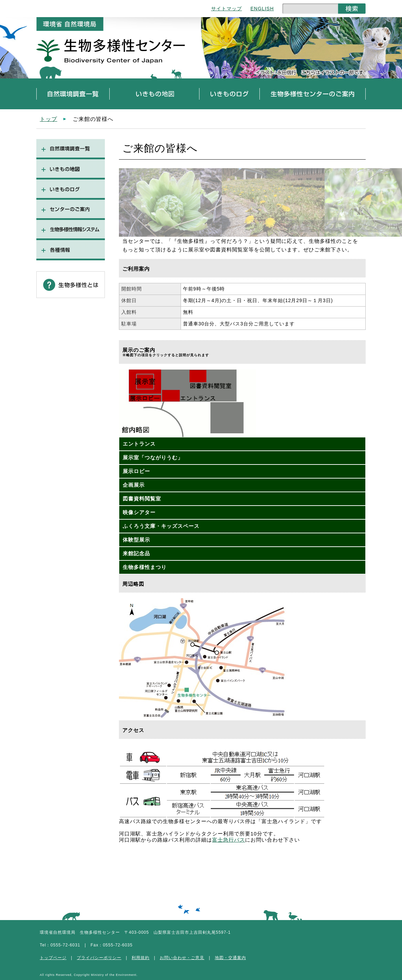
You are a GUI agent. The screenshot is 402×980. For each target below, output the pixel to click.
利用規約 (141, 958)
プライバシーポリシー (99, 958)
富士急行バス (229, 840)
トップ (48, 119)
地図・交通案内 (230, 958)
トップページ (53, 958)
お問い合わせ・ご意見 (182, 958)
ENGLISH (262, 9)
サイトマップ (227, 9)
